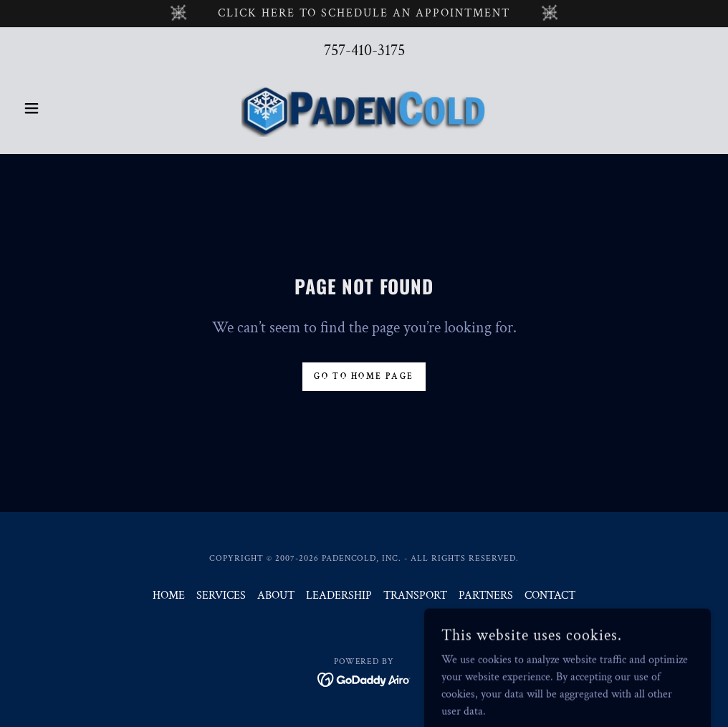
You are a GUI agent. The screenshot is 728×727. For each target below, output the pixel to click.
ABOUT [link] (276, 596)
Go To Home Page (364, 376)
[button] (69, 108)
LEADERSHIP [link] (339, 596)
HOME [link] (169, 596)
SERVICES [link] (221, 596)
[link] (364, 108)
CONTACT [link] (550, 596)
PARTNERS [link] (486, 596)
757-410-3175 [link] (364, 50)
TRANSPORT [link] (415, 596)
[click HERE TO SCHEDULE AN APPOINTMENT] (364, 14)
